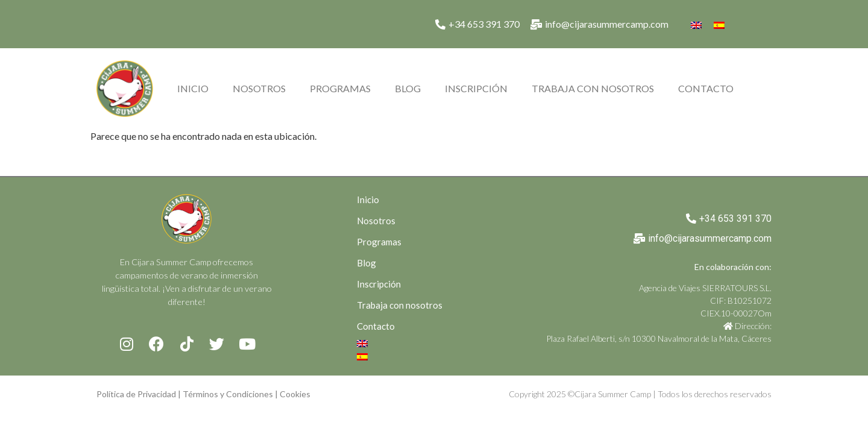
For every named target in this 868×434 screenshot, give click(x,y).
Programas (340, 88)
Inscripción (476, 88)
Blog (408, 88)
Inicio (193, 88)
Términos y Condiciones (228, 394)
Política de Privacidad (136, 394)
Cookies (295, 394)
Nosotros (259, 88)
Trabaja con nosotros (593, 88)
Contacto (706, 88)
